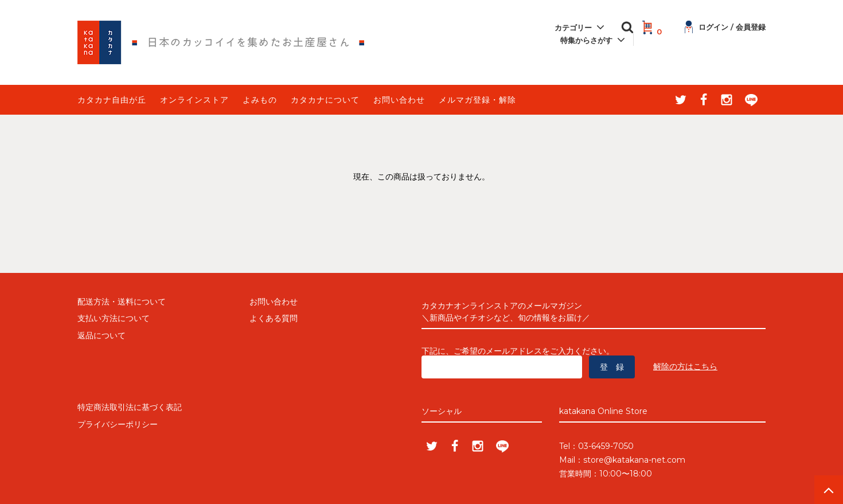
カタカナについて (325, 100)
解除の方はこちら (685, 366)
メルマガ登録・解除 (477, 100)
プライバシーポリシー (118, 424)
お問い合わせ (399, 100)
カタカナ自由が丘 (112, 100)
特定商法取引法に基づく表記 (130, 407)
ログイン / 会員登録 (725, 27)
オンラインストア (194, 100)
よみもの (260, 100)
